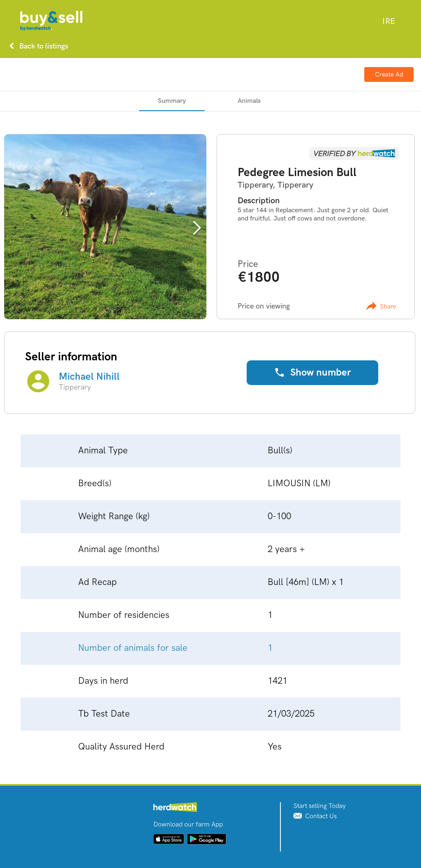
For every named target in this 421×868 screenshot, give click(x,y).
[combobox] (389, 21)
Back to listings (37, 46)
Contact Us (315, 816)
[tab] (172, 101)
